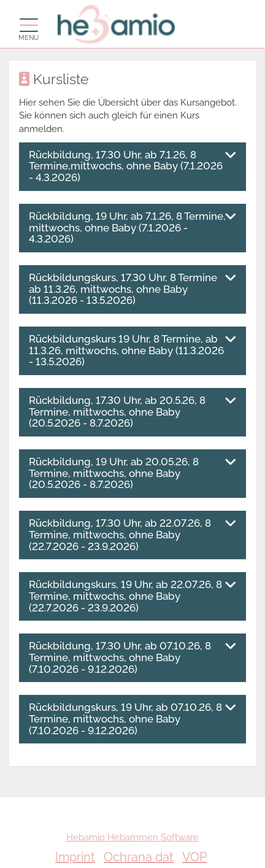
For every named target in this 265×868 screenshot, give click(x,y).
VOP (194, 857)
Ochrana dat (139, 857)
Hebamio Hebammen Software (132, 837)
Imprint (75, 857)
